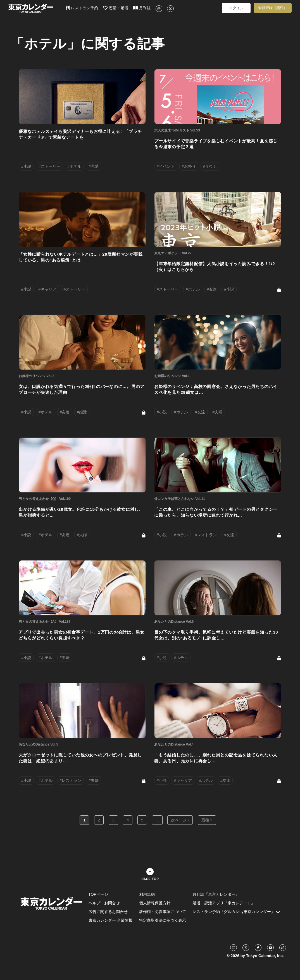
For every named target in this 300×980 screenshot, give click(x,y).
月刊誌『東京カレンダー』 (216, 894)
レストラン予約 (82, 8)
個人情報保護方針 (155, 903)
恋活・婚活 (116, 8)
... (157, 820)
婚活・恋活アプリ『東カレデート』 (224, 903)
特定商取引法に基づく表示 (163, 920)
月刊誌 (142, 8)
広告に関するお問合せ (108, 912)
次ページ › (180, 820)
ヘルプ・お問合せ (104, 903)
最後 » (207, 820)
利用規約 (147, 894)
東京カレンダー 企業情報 (111, 920)
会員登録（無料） (273, 8)
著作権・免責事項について (163, 912)
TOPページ (98, 894)
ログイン (236, 8)
